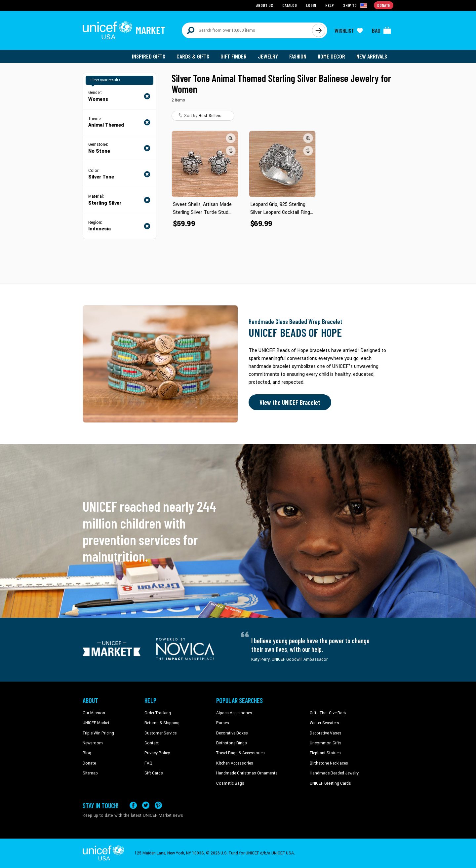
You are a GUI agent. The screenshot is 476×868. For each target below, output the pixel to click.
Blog (87, 753)
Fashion (298, 56)
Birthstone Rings (232, 743)
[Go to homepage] (124, 30)
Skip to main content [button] (238, 0)
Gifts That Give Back (328, 713)
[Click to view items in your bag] (381, 30)
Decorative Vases (326, 733)
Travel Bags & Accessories (240, 753)
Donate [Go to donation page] (384, 5)
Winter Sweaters (324, 723)
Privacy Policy (157, 753)
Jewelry (268, 56)
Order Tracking (158, 713)
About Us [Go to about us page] (265, 5)
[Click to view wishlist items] (349, 30)
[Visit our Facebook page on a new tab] (133, 805)
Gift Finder (234, 56)
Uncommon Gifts (326, 743)
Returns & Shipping (162, 723)
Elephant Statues (325, 753)
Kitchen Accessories (235, 763)
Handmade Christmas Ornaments (247, 773)
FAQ (148, 763)
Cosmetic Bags (230, 783)
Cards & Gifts (193, 56)
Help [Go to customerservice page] (330, 5)
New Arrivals (372, 56)
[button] (231, 138)
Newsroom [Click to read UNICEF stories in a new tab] (93, 743)
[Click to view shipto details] (356, 5)
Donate (89, 763)
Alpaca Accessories (234, 713)
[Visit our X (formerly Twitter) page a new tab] (146, 805)
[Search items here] (247, 30)
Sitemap (90, 773)
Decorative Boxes (232, 733)
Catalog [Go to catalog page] (290, 5)
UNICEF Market (96, 723)
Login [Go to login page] (311, 5)
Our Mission (94, 713)
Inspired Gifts (149, 56)
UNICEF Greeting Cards (330, 783)
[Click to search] (319, 30)
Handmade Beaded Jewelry (334, 773)
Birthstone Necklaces (329, 763)
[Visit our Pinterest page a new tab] (158, 805)
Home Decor (331, 56)
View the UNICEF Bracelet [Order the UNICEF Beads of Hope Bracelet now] (290, 402)
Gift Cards (154, 773)
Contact (152, 743)
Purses (223, 723)
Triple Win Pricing (98, 733)
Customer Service (160, 733)
